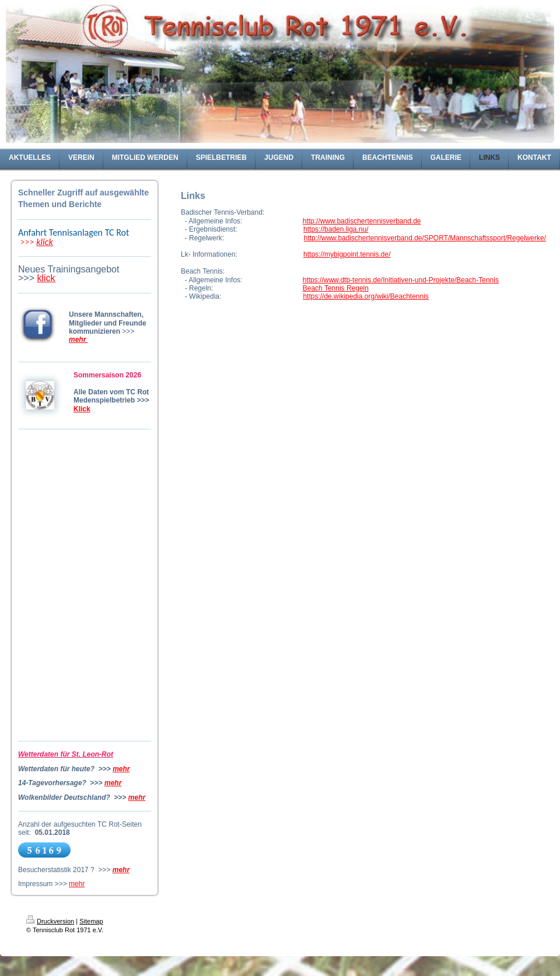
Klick (82, 409)
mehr (121, 769)
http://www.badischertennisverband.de (362, 221)
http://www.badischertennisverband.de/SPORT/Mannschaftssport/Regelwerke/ (425, 238)
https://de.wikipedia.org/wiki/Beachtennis (365, 296)
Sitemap (91, 921)
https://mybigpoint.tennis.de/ (347, 254)
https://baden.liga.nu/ (336, 229)
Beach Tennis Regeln (336, 288)
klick (45, 242)
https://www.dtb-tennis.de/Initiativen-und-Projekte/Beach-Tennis (401, 280)
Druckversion (50, 921)
